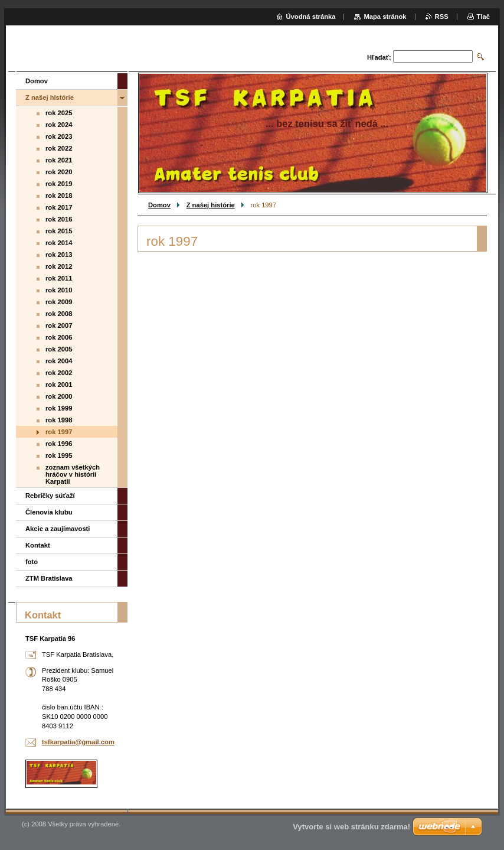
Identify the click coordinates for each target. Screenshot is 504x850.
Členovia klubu (49, 512)
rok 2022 (59, 148)
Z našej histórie (211, 205)
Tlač (483, 17)
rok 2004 (59, 361)
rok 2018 (59, 196)
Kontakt (38, 545)
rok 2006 (59, 337)
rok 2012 (59, 266)
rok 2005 (59, 349)
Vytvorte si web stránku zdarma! (351, 827)
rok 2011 (59, 278)
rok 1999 (59, 408)
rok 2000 (59, 396)
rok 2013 (59, 255)
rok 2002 (59, 373)
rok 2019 (59, 184)
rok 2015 (59, 231)
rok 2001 (59, 385)
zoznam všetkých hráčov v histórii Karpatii (73, 474)
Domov (159, 205)
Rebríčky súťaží (50, 496)
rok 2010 (59, 290)
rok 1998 (59, 420)
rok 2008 (59, 314)
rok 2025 (59, 113)
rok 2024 (59, 125)
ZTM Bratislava (49, 578)
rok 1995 (59, 455)
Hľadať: (379, 57)
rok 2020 (59, 172)
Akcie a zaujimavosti (58, 529)
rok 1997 (59, 432)
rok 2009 (59, 302)
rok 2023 (59, 136)
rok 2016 (59, 219)
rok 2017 (59, 207)
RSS (442, 17)
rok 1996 (59, 444)
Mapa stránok (385, 17)
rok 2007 (59, 325)
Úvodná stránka (311, 17)
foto (32, 562)
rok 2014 (59, 243)
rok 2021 (59, 160)
